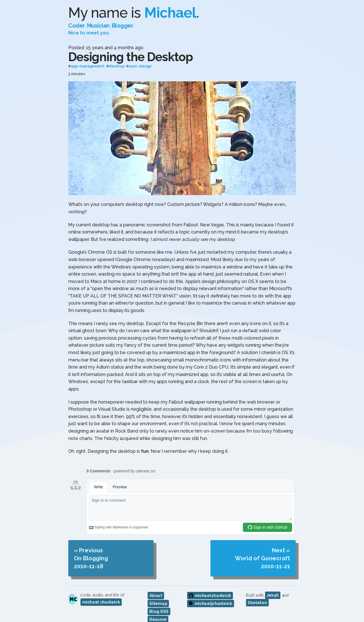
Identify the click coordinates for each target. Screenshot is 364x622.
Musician (98, 26)
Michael (170, 13)
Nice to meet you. (89, 33)
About (156, 596)
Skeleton (257, 603)
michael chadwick (101, 602)
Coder (77, 26)
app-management (88, 66)
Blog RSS (159, 611)
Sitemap (158, 604)
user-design (140, 66)
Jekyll (273, 595)
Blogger (123, 26)
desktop (117, 66)
